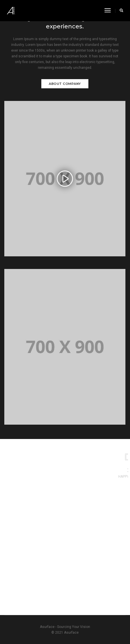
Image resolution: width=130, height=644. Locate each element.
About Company (65, 84)
